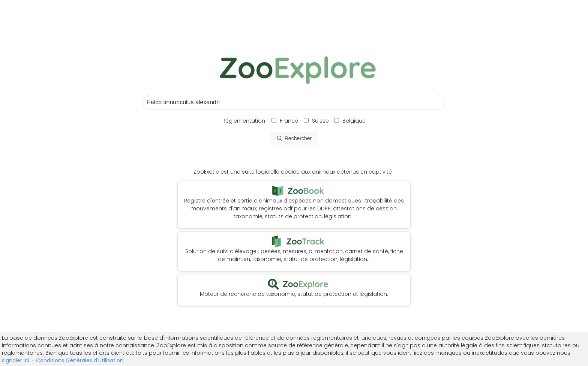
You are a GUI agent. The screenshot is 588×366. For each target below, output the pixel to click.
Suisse (320, 121)
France (288, 121)
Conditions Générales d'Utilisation (80, 360)
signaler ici (16, 360)
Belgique (353, 121)
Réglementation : (245, 121)
